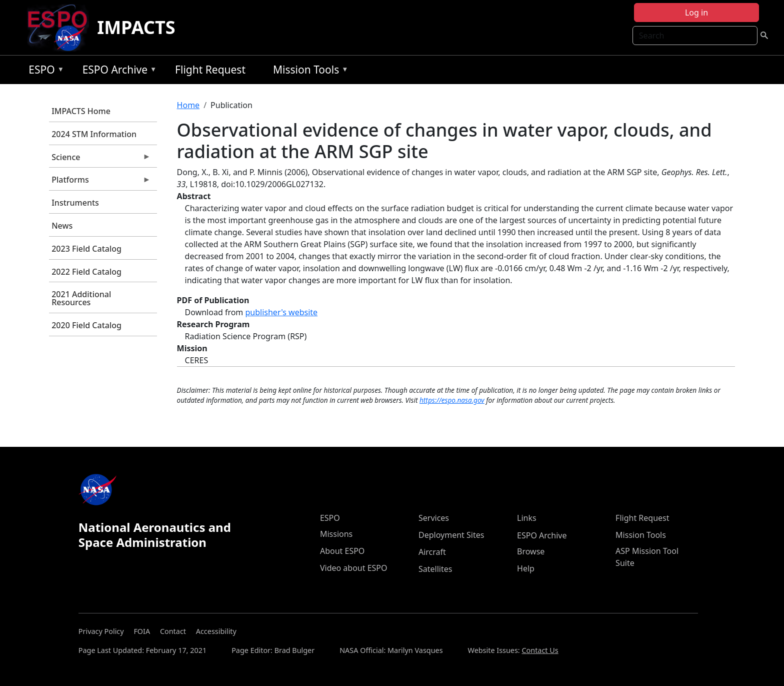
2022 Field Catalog (86, 272)
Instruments (75, 203)
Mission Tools (308, 71)
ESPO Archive (117, 71)
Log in (696, 13)
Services (434, 518)
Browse (531, 551)
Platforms (100, 182)
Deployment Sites (451, 535)
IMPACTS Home (81, 111)
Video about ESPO (354, 568)
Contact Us (540, 650)
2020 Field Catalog (86, 325)
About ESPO (342, 551)
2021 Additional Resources (81, 298)
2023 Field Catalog (86, 249)
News (62, 226)
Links (527, 518)
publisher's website (281, 312)
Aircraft (432, 552)
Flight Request (210, 70)
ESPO (44, 71)
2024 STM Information (94, 134)
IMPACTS (136, 27)
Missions (336, 534)
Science (100, 160)
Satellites (435, 569)
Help (526, 568)
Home (188, 105)
